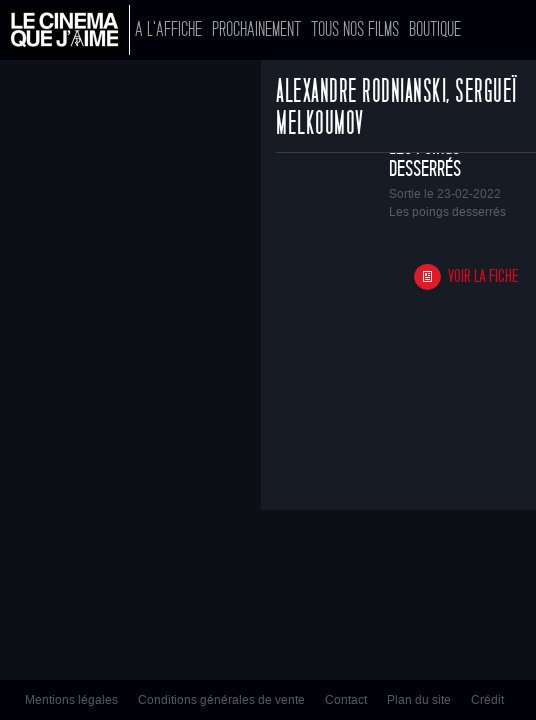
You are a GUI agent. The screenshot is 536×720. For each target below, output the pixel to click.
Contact (346, 700)
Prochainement (256, 29)
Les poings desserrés (425, 158)
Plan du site (419, 700)
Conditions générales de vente (221, 700)
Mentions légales (71, 700)
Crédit (487, 700)
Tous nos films (355, 29)
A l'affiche (168, 29)
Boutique (435, 29)
